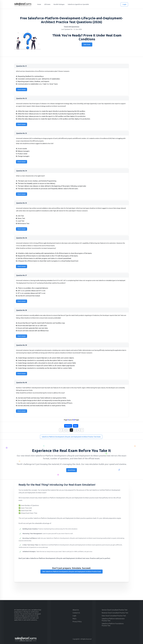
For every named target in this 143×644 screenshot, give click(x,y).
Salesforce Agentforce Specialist (78, 4)
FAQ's (75, 619)
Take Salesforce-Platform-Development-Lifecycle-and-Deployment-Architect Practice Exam (71, 572)
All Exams (47, 4)
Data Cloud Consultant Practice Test (114, 616)
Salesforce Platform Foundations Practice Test (113, 625)
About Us (76, 610)
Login (124, 4)
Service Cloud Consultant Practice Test (115, 610)
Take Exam (87, 44)
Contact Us (76, 613)
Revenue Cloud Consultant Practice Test (115, 613)
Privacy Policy (77, 622)
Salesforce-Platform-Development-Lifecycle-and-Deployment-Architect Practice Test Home (71, 437)
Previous (68, 426)
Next (76, 426)
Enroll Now (72, 470)
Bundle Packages (59, 4)
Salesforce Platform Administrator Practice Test (113, 620)
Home (39, 4)
